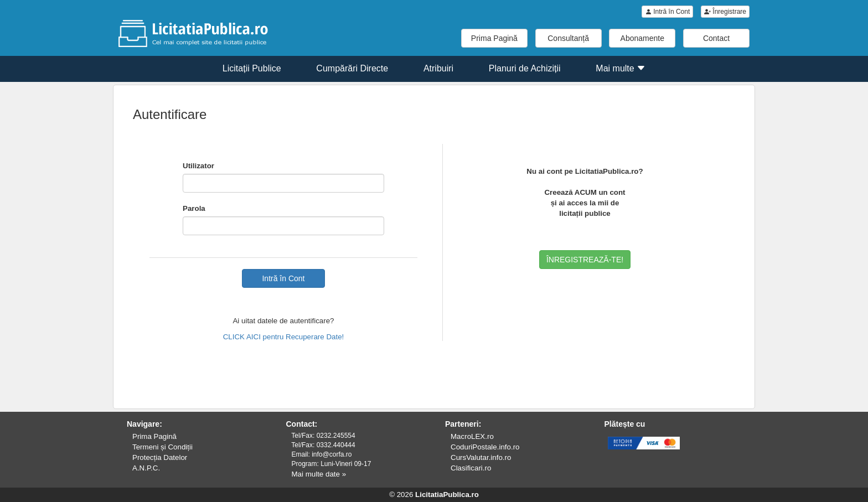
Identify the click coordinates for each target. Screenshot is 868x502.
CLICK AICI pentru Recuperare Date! (284, 337)
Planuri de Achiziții (525, 68)
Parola (194, 208)
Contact (716, 38)
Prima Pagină (494, 38)
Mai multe (621, 68)
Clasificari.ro (471, 468)
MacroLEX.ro (472, 436)
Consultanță (568, 38)
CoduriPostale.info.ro (485, 447)
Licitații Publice (252, 68)
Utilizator (198, 166)
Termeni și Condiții (162, 447)
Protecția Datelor (160, 457)
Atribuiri (438, 68)
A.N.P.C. (146, 468)
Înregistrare (725, 12)
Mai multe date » (319, 474)
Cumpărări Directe (352, 68)
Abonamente (642, 38)
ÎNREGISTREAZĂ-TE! (585, 260)
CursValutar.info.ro (481, 457)
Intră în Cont (667, 12)
